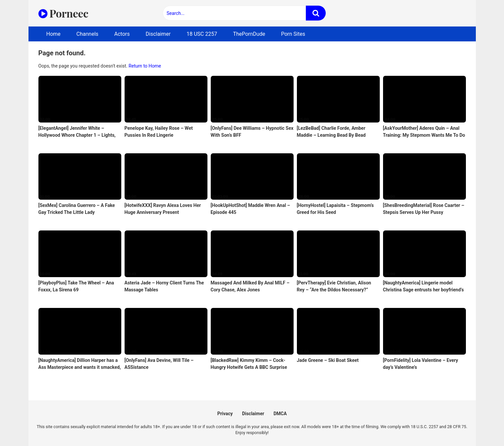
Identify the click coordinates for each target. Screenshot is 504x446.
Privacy (225, 414)
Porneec (63, 13)
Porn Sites (293, 34)
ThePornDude (249, 34)
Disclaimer (158, 34)
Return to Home (145, 66)
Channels (87, 34)
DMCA (280, 414)
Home (54, 34)
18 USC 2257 (202, 34)
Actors (122, 34)
